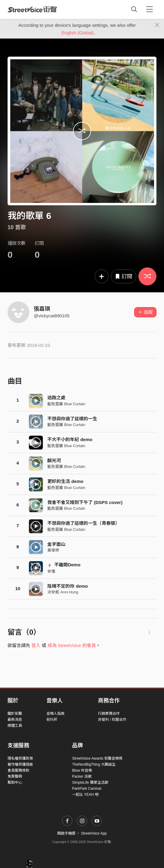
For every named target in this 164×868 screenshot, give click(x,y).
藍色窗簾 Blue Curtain (66, 404)
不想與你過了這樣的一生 (72, 419)
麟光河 (54, 460)
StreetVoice (32, 9)
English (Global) (78, 33)
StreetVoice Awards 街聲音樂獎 (97, 758)
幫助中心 (15, 782)
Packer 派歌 (82, 776)
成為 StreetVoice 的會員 (72, 645)
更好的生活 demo (65, 481)
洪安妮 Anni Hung (63, 592)
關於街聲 (15, 714)
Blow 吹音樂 (82, 770)
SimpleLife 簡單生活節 (90, 782)
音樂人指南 (55, 714)
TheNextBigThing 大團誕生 (94, 764)
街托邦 (52, 720)
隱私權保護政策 (20, 758)
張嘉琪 (42, 309)
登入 (36, 645)
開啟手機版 (66, 833)
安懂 (51, 571)
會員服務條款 (18, 770)
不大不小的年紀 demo (70, 439)
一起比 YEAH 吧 (85, 795)
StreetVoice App (94, 833)
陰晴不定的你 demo (68, 586)
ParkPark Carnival (87, 789)
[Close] (157, 25)
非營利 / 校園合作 (112, 720)
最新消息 (15, 720)
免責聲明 (15, 776)
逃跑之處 (56, 398)
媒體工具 (15, 726)
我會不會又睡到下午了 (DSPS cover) (85, 502)
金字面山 (56, 544)
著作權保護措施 (20, 764)
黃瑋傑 (53, 550)
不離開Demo (64, 565)
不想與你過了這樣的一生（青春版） (84, 523)
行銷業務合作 (109, 714)
